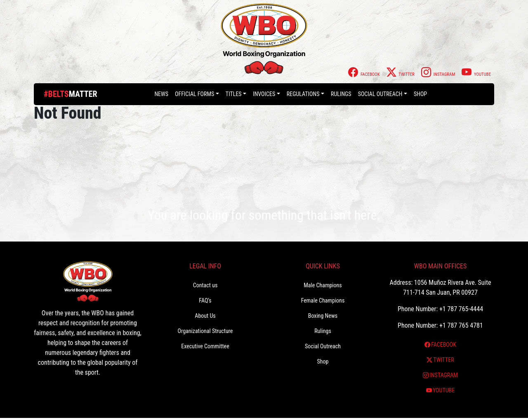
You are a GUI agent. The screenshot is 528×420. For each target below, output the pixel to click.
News (161, 94)
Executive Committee (205, 346)
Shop (420, 94)
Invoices (264, 94)
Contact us (205, 285)
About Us (205, 316)
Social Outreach (380, 94)
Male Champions (323, 285)
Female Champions (323, 300)
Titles (234, 94)
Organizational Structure (205, 331)
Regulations (303, 94)
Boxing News (323, 316)
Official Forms (194, 94)
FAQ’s (205, 300)
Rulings (341, 94)
